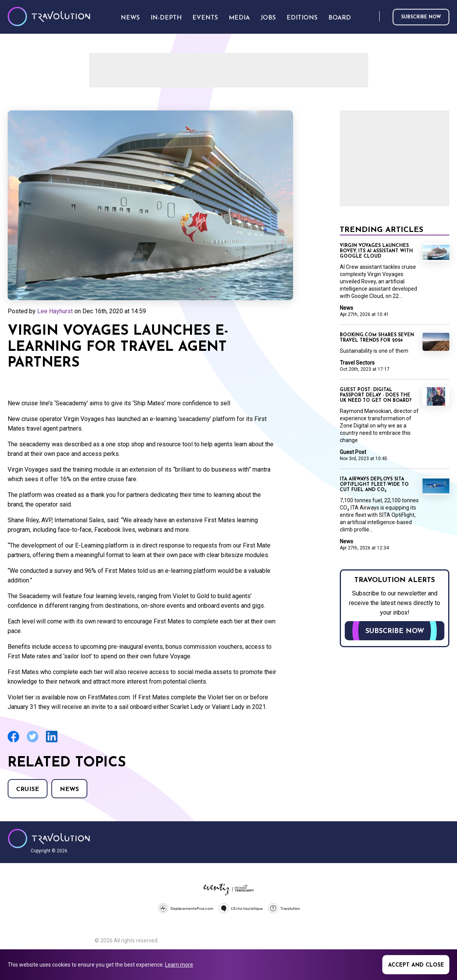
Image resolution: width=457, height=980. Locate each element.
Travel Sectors (357, 363)
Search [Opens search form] (372, 17)
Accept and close (416, 965)
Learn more (179, 965)
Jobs (268, 18)
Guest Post (353, 452)
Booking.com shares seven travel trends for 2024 (377, 338)
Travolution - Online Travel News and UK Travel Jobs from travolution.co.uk (49, 839)
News (69, 789)
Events (205, 18)
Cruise (28, 789)
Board (340, 18)
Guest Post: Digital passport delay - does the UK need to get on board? (376, 395)
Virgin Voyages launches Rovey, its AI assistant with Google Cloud (376, 251)
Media (239, 18)
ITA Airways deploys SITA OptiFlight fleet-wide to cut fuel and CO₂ (374, 485)
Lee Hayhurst (55, 311)
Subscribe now (421, 17)
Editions (302, 18)
